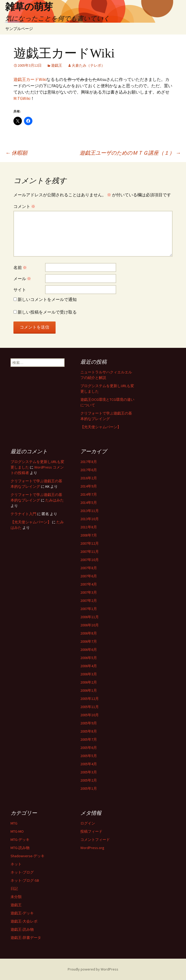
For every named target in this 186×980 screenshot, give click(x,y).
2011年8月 (89, 527)
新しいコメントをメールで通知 (47, 299)
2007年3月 (89, 592)
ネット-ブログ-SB (25, 880)
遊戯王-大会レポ (24, 921)
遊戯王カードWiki (30, 79)
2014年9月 (89, 486)
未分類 (16, 897)
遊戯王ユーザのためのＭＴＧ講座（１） (130, 153)
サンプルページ (19, 29)
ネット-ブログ (22, 872)
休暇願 (16, 153)
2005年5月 (89, 756)
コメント (24, 206)
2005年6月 (89, 748)
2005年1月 (89, 788)
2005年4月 (89, 764)
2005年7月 (89, 739)
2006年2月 (89, 682)
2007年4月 (89, 584)
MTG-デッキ (20, 840)
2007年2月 (89, 601)
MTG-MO (17, 831)
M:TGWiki (22, 98)
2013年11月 (90, 511)
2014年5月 (89, 503)
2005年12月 (90, 699)
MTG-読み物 (20, 848)
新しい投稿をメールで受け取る (47, 312)
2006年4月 (89, 666)
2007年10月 (90, 560)
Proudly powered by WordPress (93, 969)
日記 (14, 889)
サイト (20, 290)
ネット (16, 864)
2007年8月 (89, 568)
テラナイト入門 (23, 514)
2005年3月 (89, 772)
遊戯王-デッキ (22, 913)
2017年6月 (89, 470)
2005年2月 (89, 780)
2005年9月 (89, 723)
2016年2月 (89, 478)
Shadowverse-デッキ (28, 856)
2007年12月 (90, 543)
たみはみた (55, 500)
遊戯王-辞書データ (26, 938)
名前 (20, 267)
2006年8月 (89, 633)
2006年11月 (90, 617)
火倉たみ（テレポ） (88, 65)
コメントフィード (95, 840)
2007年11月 (90, 552)
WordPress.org (92, 848)
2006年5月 (89, 658)
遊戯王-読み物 (22, 929)
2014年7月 (89, 494)
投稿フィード (91, 831)
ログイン (88, 823)
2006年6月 (89, 650)
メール (22, 279)
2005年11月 (90, 707)
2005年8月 (89, 731)
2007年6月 (89, 576)
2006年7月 (89, 641)
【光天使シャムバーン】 (101, 427)
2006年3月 (89, 674)
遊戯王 (57, 65)
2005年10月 (90, 715)
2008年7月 (89, 535)
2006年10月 (90, 625)
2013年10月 (90, 519)
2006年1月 (89, 690)
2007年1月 (89, 609)
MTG (14, 823)
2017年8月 (89, 462)
